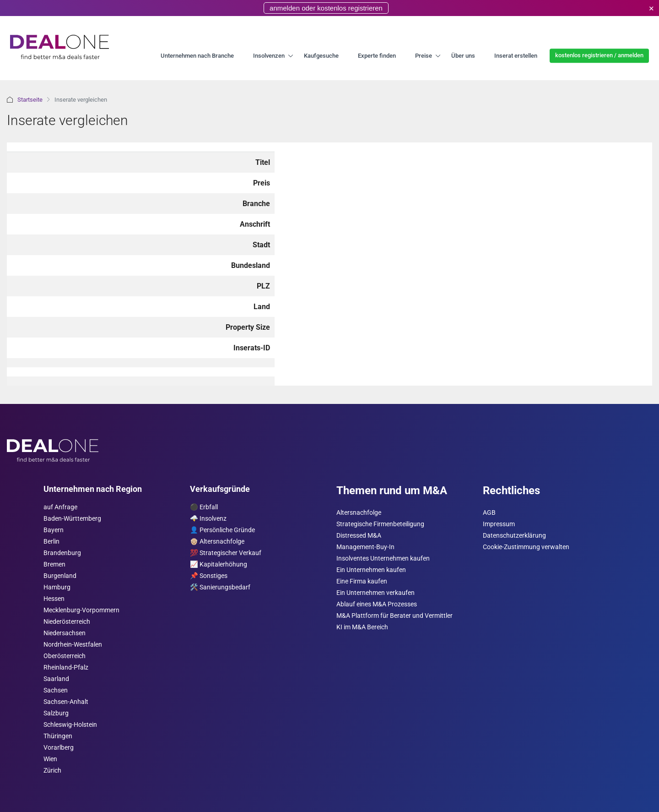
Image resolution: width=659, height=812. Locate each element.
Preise (424, 56)
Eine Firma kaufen (362, 581)
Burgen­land (60, 576)
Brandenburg (62, 553)
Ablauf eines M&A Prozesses (377, 604)
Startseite (30, 100)
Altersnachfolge (359, 513)
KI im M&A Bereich (362, 627)
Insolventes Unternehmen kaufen (383, 559)
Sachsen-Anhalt (66, 702)
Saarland (56, 679)
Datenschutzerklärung (514, 536)
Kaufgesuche (321, 56)
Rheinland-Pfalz (66, 668)
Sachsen (56, 690)
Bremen (54, 564)
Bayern (54, 530)
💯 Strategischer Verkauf (226, 553)
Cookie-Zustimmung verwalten (526, 547)
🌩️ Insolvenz (208, 519)
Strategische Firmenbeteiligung (380, 524)
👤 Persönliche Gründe (222, 530)
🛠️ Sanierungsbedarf (220, 587)
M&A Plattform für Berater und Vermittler (394, 616)
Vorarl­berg (59, 748)
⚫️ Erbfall (204, 507)
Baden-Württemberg (72, 519)
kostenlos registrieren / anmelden (599, 55)
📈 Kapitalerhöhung (219, 564)
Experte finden (377, 56)
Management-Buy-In (365, 547)
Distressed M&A (359, 536)
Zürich (52, 771)
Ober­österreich (65, 656)
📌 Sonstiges (209, 576)
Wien (50, 759)
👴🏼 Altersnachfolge (217, 542)
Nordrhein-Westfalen (73, 645)
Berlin (51, 542)
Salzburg (56, 713)
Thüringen (58, 736)
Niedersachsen (65, 633)
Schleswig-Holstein (70, 725)
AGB (489, 513)
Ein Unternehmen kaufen (371, 570)
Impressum (499, 524)
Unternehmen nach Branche (197, 56)
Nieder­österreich (67, 622)
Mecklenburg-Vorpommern (81, 610)
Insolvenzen (269, 56)
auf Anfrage (60, 507)
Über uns (463, 56)
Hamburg (57, 587)
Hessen (54, 599)
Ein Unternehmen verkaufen (375, 593)
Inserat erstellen (516, 56)
